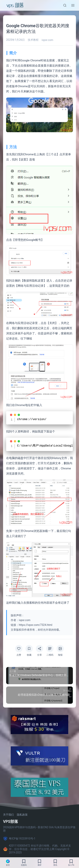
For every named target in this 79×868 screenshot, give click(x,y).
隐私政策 (22, 814)
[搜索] (65, 5)
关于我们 (8, 814)
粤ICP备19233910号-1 (19, 838)
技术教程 (33, 40)
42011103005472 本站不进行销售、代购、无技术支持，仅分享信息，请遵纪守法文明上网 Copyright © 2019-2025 (37, 848)
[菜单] (73, 5)
